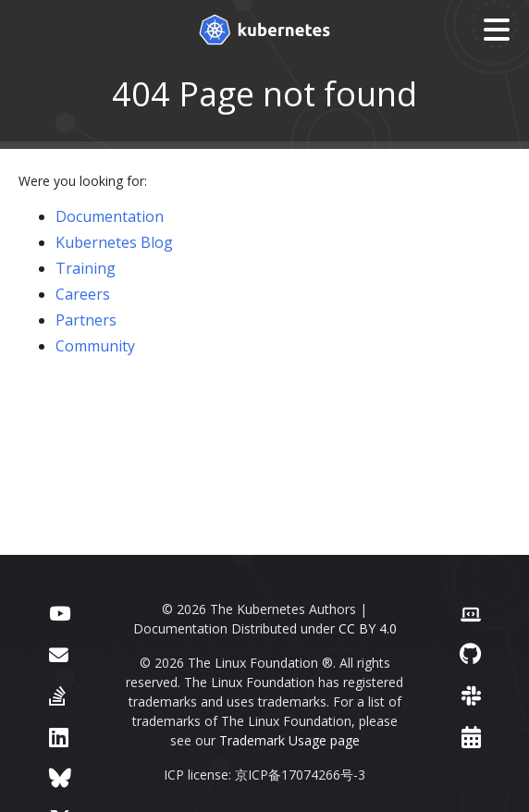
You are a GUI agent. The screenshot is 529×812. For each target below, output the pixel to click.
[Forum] (59, 653)
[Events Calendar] (471, 737)
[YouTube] (60, 612)
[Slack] (471, 695)
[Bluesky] (60, 777)
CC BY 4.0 (368, 628)
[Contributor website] (471, 612)
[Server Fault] (57, 695)
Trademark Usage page (289, 740)
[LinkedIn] (59, 737)
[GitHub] (470, 653)
